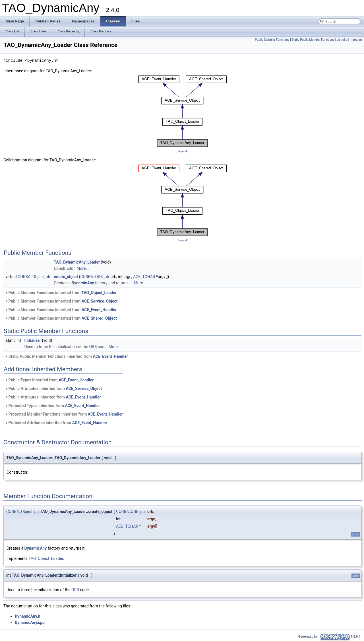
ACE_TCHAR (144, 277)
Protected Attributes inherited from (56, 423)
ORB (93, 347)
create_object (66, 277)
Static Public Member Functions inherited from (66, 356)
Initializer (33, 340)
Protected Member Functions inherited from (64, 414)
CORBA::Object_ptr (34, 277)
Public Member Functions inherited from (61, 293)
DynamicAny (83, 283)
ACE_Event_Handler (99, 310)
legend (182, 151)
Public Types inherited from (49, 380)
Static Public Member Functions (313, 40)
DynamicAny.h (28, 616)
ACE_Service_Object (100, 301)
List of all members (350, 40)
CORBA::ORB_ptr (95, 277)
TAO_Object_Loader (99, 293)
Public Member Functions (272, 40)
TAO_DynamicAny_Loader (77, 262)
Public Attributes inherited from (53, 389)
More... (83, 268)
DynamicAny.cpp (30, 622)
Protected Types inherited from (52, 406)
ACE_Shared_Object (99, 318)
